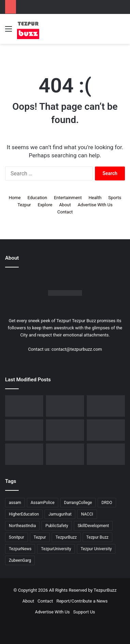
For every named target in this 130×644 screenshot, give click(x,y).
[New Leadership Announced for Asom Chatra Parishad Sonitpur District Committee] (65, 430)
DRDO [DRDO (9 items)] (107, 503)
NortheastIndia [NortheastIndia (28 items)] (22, 526)
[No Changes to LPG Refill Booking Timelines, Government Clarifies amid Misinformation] (24, 430)
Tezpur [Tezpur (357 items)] (40, 537)
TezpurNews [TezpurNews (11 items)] (20, 549)
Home (15, 198)
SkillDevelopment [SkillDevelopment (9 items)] (93, 526)
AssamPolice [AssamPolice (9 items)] (43, 503)
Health (95, 198)
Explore (45, 205)
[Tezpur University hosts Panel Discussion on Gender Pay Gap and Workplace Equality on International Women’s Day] (106, 454)
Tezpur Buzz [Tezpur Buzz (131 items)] (98, 537)
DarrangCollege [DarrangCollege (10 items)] (78, 503)
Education (37, 198)
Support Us (84, 612)
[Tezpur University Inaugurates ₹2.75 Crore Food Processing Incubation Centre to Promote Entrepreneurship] (24, 454)
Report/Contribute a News (82, 601)
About (65, 205)
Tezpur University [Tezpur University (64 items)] (96, 549)
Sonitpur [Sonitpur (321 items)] (17, 537)
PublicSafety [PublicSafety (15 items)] (57, 526)
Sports (115, 198)
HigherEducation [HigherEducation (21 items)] (24, 514)
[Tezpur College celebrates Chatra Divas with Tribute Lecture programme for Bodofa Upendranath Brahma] (106, 406)
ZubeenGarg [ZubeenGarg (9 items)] (20, 560)
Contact (65, 212)
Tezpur (24, 205)
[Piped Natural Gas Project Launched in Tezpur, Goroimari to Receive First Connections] (106, 430)
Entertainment (68, 198)
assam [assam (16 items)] (15, 503)
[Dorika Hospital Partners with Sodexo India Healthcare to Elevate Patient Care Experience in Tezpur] (24, 406)
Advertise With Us (95, 205)
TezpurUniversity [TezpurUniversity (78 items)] (56, 549)
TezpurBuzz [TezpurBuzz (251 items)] (66, 537)
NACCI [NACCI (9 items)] (87, 514)
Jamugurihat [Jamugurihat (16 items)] (60, 514)
